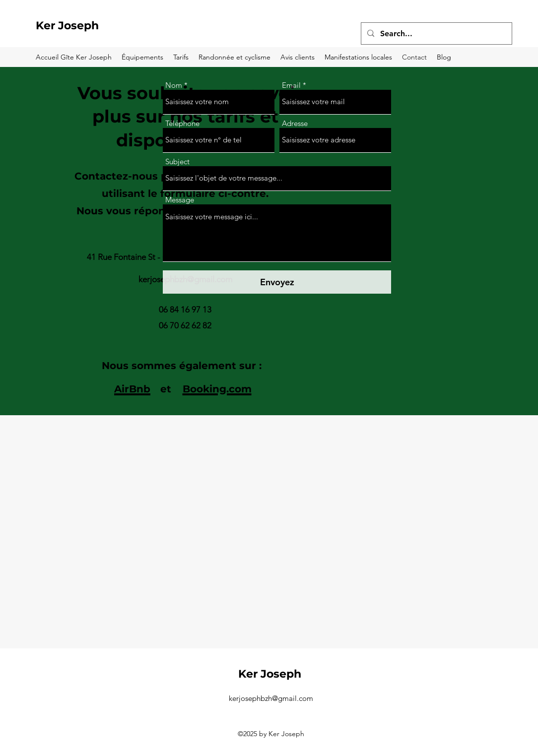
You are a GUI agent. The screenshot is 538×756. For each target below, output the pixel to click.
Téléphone (182, 123)
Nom (174, 85)
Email (291, 85)
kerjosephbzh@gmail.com (271, 698)
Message (180, 200)
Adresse (295, 123)
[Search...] (436, 34)
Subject (177, 161)
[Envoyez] (277, 282)
